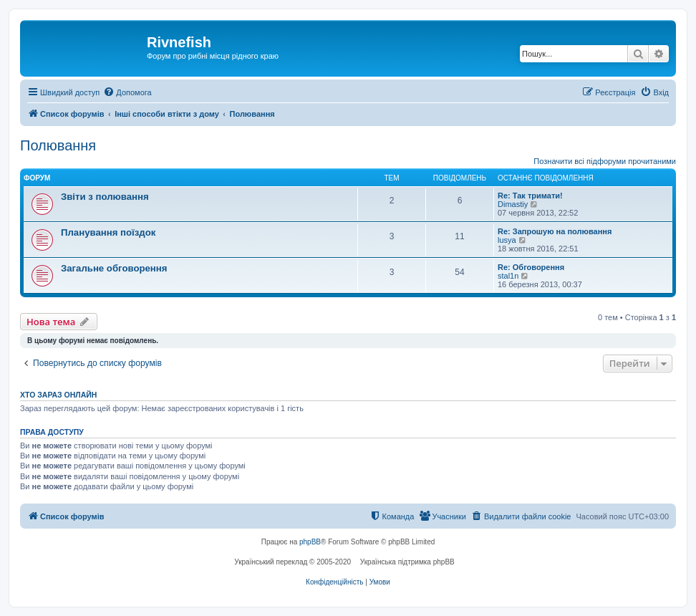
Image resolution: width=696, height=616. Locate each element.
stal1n (508, 276)
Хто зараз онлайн (58, 395)
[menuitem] (127, 92)
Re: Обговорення (531, 267)
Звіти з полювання (105, 197)
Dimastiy (513, 204)
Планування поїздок (108, 232)
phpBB (310, 542)
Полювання (58, 145)
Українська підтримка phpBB (407, 562)
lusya (507, 240)
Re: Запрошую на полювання (555, 231)
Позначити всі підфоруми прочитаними (605, 161)
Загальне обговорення (114, 268)
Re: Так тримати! (530, 196)
